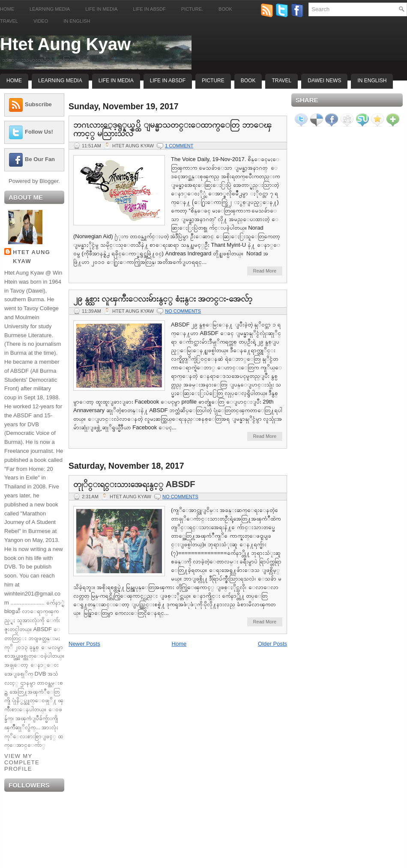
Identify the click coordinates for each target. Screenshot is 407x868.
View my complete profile (22, 762)
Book (225, 9)
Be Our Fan (40, 159)
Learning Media (50, 9)
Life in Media (101, 9)
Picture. (192, 9)
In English (77, 21)
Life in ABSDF (149, 9)
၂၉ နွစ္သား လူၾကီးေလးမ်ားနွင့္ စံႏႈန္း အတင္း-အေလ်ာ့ (163, 299)
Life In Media (116, 81)
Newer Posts (84, 644)
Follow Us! (39, 132)
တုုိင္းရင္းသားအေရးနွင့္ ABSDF (134, 484)
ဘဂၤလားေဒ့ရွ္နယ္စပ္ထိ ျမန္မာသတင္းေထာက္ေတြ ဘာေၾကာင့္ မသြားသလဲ (172, 129)
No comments (183, 311)
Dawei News (324, 81)
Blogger (49, 181)
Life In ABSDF (168, 81)
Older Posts (272, 644)
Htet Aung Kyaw (65, 44)
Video (41, 21)
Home (7, 9)
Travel (9, 21)
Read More (265, 271)
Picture (213, 81)
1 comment (179, 146)
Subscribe (38, 104)
